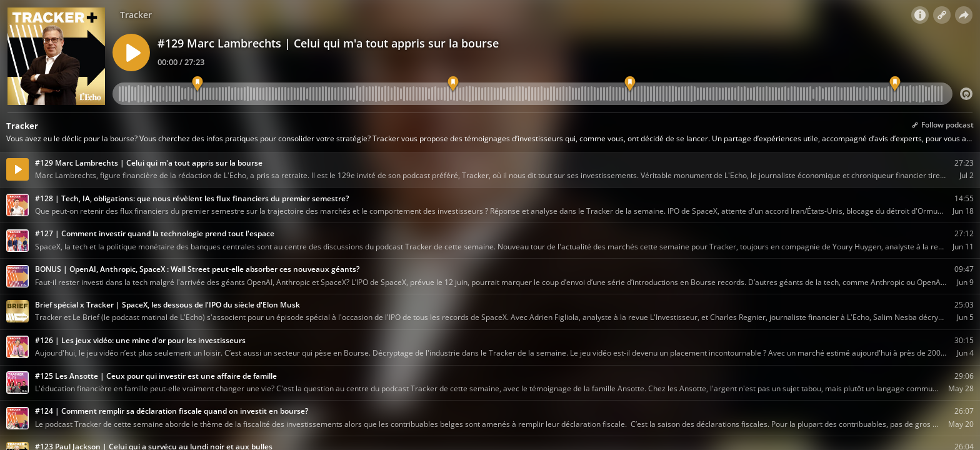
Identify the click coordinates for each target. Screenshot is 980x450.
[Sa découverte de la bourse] (197, 84)
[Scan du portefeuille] (630, 84)
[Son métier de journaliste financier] (453, 84)
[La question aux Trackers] (895, 84)
